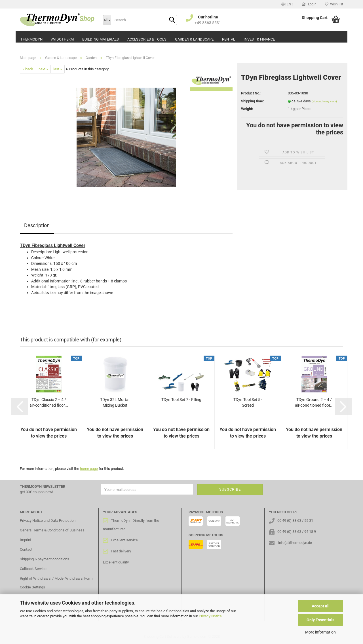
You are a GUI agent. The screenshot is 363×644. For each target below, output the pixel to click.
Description (37, 225)
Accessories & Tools (147, 39)
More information (320, 632)
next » (43, 69)
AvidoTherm (62, 39)
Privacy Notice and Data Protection (48, 521)
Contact (26, 549)
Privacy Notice (210, 616)
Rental (229, 39)
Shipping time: (253, 101)
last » (58, 69)
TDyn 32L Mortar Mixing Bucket (115, 402)
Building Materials (101, 39)
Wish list (334, 4)
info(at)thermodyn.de (295, 543)
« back (28, 69)
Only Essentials (320, 620)
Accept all (321, 606)
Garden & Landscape (194, 39)
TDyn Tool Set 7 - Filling (181, 400)
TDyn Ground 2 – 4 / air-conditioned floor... (314, 402)
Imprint (26, 540)
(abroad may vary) (324, 101)
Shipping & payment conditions (45, 559)
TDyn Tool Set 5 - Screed (248, 402)
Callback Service (33, 569)
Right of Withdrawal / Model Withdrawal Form (56, 578)
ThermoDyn (31, 39)
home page (89, 469)
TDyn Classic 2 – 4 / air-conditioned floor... (49, 402)
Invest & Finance (259, 39)
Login (309, 4)
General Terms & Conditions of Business (52, 530)
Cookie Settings (32, 587)
